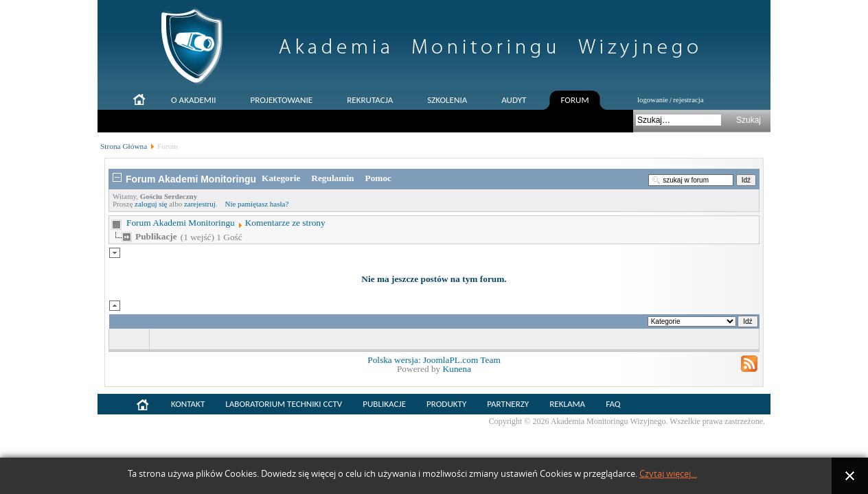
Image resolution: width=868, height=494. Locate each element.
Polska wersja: (395, 360)
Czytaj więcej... (668, 474)
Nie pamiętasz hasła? (256, 204)
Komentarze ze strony (285, 223)
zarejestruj (200, 204)
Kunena (457, 369)
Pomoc (379, 178)
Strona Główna (124, 146)
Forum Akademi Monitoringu (181, 223)
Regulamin (332, 178)
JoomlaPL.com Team (462, 360)
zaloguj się (151, 204)
